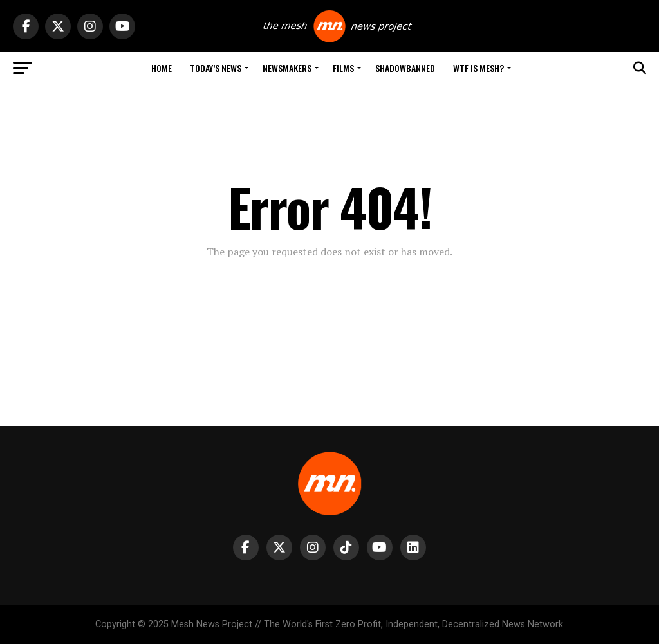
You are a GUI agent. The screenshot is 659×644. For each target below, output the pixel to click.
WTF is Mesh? (478, 68)
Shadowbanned (405, 68)
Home (162, 68)
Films (343, 68)
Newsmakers (287, 68)
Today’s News (216, 68)
